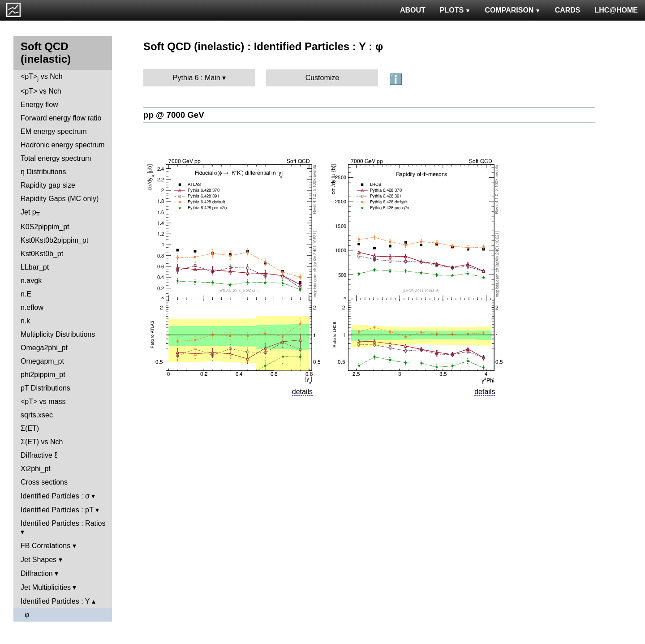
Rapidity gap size (48, 185)
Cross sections (44, 482)
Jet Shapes (39, 560)
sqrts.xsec (37, 415)
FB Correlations (45, 546)
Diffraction (37, 573)
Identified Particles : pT (57, 510)
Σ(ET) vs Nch (42, 442)
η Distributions (43, 172)
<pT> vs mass (43, 401)
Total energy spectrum (56, 158)
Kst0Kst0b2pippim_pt (54, 240)
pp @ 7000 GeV (174, 115)
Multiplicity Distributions (58, 334)
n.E (26, 294)
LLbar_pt (35, 267)
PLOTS (455, 10)
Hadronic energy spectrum (63, 145)
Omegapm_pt (42, 361)
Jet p (30, 213)
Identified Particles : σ (55, 496)
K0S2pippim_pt (45, 227)
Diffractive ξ (39, 455)
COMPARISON (512, 10)
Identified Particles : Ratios (63, 523)
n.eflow (32, 307)
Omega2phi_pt (44, 348)
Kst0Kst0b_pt (42, 254)
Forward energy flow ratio (61, 118)
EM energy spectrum (54, 131)
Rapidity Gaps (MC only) (60, 199)
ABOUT (413, 10)
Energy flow (39, 105)
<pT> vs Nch (42, 77)
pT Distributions (45, 388)
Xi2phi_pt (36, 469)
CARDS (568, 10)
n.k (25, 321)
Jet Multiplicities (46, 587)
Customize (322, 78)
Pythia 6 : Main (197, 78)
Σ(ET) (30, 428)
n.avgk (31, 281)
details (302, 392)
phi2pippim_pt (43, 375)
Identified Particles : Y (55, 601)
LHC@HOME (616, 10)
